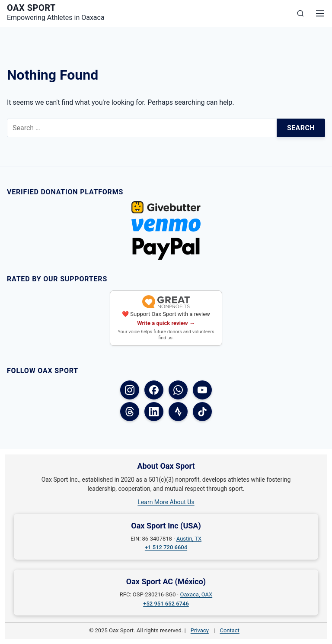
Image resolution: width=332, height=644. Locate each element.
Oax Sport (31, 8)
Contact (229, 630)
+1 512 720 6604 (166, 547)
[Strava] (178, 412)
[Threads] (130, 412)
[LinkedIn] (154, 412)
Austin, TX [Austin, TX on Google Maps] (189, 539)
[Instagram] (130, 390)
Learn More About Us (166, 502)
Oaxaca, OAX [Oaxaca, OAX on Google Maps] (196, 594)
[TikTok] (202, 412)
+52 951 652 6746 (166, 604)
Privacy (200, 630)
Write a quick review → (166, 323)
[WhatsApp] (178, 390)
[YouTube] (202, 390)
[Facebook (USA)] (154, 390)
